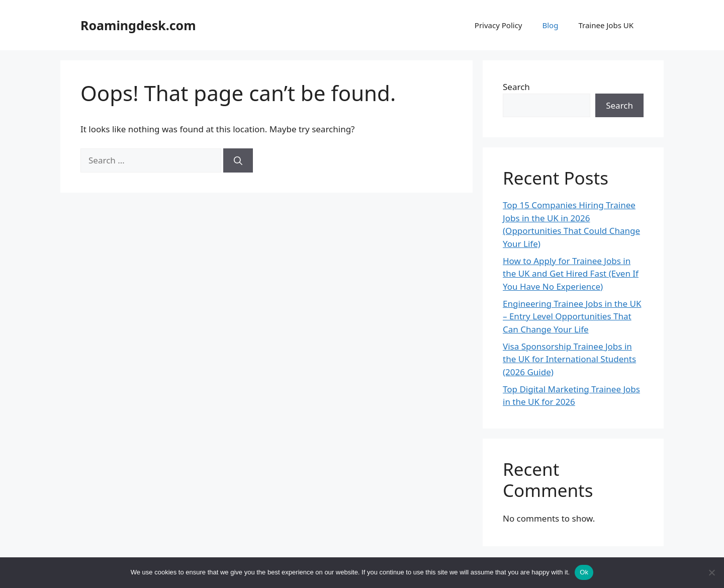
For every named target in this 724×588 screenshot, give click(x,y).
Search (516, 87)
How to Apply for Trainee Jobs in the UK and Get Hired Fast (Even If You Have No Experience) (571, 274)
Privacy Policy (499, 25)
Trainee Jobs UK (606, 25)
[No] (711, 572)
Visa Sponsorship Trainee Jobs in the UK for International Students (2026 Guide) (569, 359)
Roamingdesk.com (138, 25)
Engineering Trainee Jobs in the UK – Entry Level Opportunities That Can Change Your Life (572, 316)
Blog (550, 25)
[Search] (238, 160)
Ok (584, 572)
